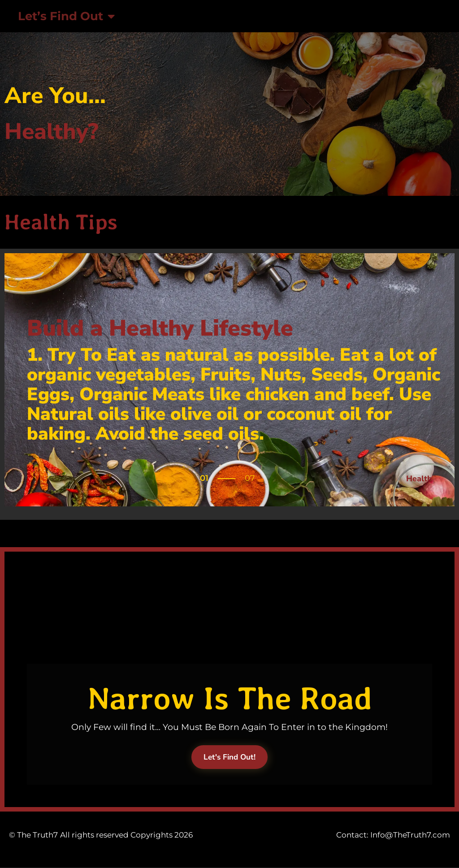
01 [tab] (204, 478)
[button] (34, 475)
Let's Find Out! (229, 757)
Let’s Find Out (66, 16)
